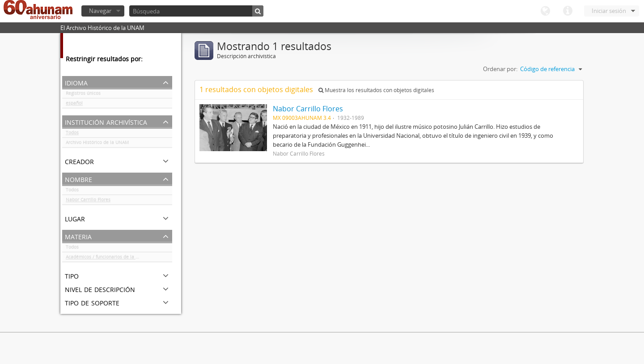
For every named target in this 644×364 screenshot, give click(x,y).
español (74, 105)
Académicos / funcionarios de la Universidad (113, 258)
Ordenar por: (500, 69)
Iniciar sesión (609, 11)
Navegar (100, 11)
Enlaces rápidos (568, 11)
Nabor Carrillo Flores (88, 201)
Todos (72, 134)
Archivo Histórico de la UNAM (97, 144)
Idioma (545, 11)
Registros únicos (83, 95)
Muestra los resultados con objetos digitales (376, 90)
